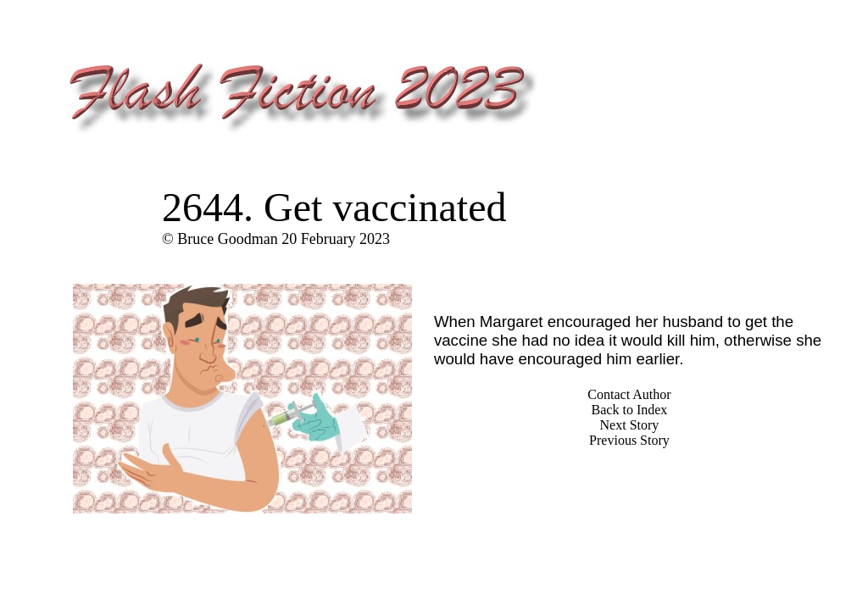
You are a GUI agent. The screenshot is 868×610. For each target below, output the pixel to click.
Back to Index (630, 410)
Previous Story (629, 440)
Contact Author (629, 394)
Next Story (630, 425)
